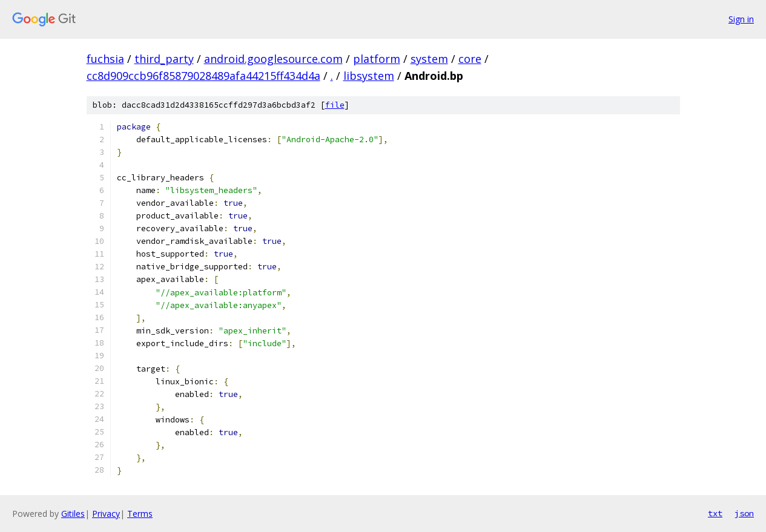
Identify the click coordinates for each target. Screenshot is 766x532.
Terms (140, 514)
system (429, 59)
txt (715, 513)
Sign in (741, 19)
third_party (164, 59)
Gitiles (73, 514)
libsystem (369, 76)
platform (377, 59)
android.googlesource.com (273, 59)
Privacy (106, 514)
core (470, 59)
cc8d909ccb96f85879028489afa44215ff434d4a (203, 76)
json (744, 513)
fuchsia (105, 59)
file (335, 105)
